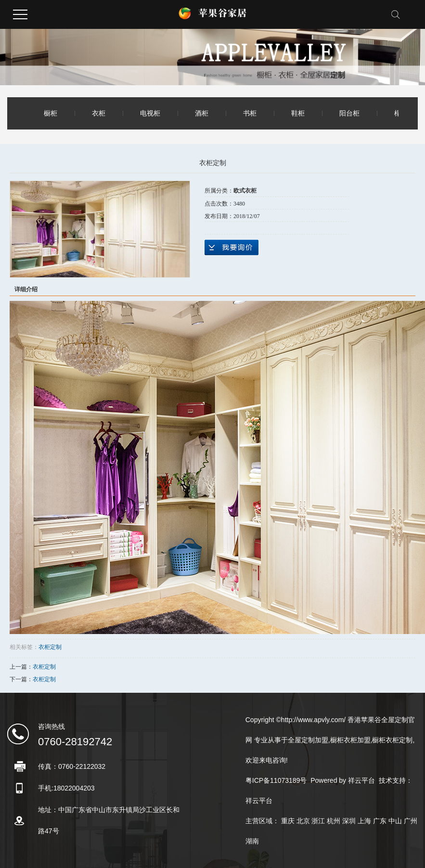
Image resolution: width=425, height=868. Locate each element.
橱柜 (51, 113)
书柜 (250, 113)
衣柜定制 (50, 647)
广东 (380, 821)
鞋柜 (298, 113)
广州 (411, 821)
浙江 (318, 821)
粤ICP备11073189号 (276, 780)
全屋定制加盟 (308, 740)
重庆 (288, 821)
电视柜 (150, 113)
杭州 (334, 821)
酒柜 (202, 113)
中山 (395, 821)
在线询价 (232, 247)
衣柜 (99, 113)
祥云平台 (361, 780)
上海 (364, 821)
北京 (303, 821)
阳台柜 (349, 113)
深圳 (349, 821)
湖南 (252, 841)
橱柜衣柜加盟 (350, 740)
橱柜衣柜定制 (392, 740)
